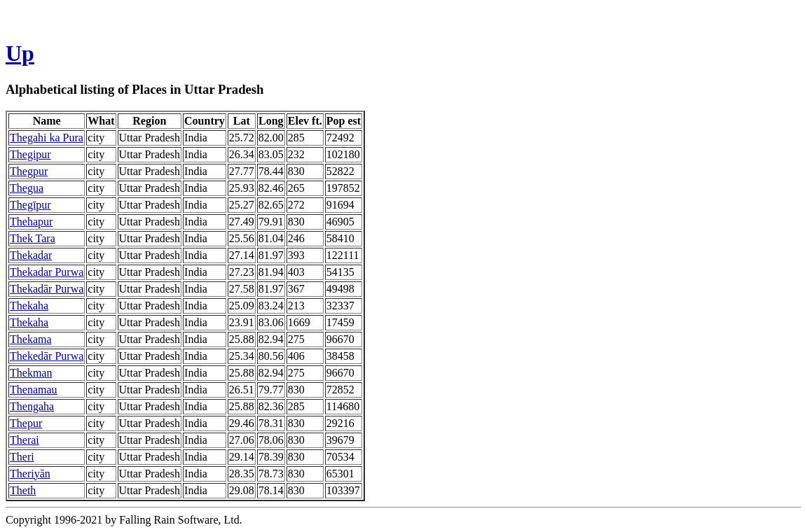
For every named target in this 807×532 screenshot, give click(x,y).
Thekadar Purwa (47, 272)
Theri (22, 457)
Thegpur (29, 171)
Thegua (27, 188)
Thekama (31, 339)
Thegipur (30, 154)
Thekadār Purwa (47, 289)
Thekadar (31, 255)
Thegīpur (30, 205)
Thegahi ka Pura (47, 138)
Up (20, 53)
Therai (25, 440)
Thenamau (34, 390)
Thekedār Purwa (47, 356)
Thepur (26, 423)
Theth (23, 490)
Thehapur (31, 222)
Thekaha (29, 306)
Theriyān (30, 474)
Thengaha (32, 406)
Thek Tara (33, 238)
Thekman (31, 373)
